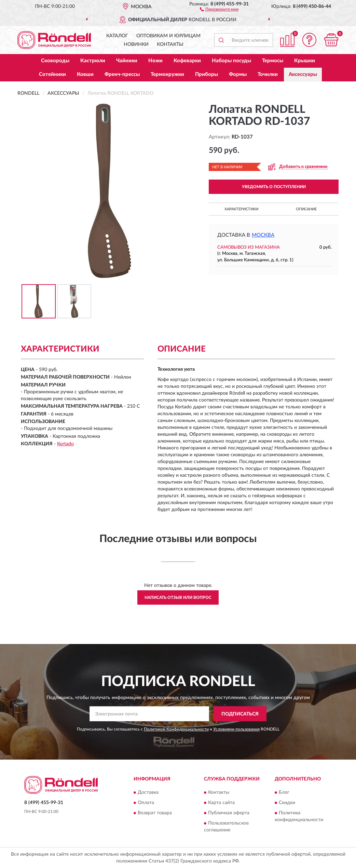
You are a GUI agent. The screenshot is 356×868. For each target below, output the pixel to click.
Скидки (287, 803)
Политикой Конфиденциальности (176, 729)
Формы (238, 74)
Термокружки (167, 74)
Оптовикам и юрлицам (168, 36)
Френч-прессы (122, 74)
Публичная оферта (229, 813)
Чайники (127, 61)
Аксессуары (303, 74)
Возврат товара (155, 813)
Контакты (170, 44)
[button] (219, 9)
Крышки (305, 61)
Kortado (65, 444)
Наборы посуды (231, 61)
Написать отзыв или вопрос (178, 597)
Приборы (207, 74)
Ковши (85, 74)
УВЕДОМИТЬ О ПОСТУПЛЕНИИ (274, 187)
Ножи (155, 61)
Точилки (268, 74)
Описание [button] (306, 209)
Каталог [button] (117, 36)
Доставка (148, 792)
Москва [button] (263, 235)
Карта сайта (221, 803)
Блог (284, 792)
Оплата (146, 803)
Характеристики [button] (241, 209)
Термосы (273, 61)
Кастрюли (93, 61)
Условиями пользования (236, 729)
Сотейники (52, 74)
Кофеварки (187, 61)
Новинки (136, 44)
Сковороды (55, 61)
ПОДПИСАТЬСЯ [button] (240, 714)
